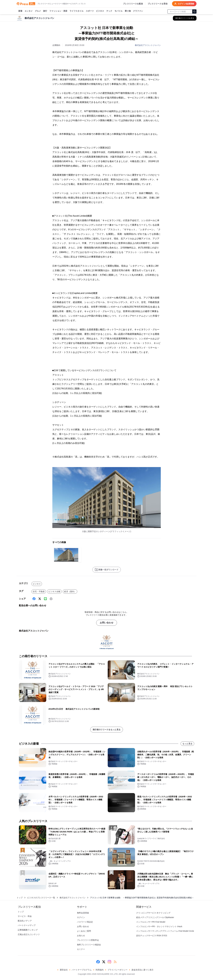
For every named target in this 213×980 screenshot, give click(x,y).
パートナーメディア (27, 925)
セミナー (81, 949)
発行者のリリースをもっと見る (107, 730)
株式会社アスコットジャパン (148, 45)
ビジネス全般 (54, 591)
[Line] (45, 599)
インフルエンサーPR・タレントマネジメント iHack (159, 926)
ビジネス (100, 11)
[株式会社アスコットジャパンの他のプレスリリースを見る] (185, 18)
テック (109, 11)
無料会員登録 (83, 913)
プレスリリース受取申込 (88, 940)
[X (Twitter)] (40, 599)
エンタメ (29, 11)
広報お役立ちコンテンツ (29, 934)
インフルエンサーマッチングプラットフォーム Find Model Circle (165, 931)
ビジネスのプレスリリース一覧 (41, 898)
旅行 (45, 11)
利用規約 (100, 970)
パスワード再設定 (85, 922)
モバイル (119, 11)
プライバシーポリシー (118, 970)
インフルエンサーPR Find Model (151, 922)
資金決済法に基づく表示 (142, 970)
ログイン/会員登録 (184, 4)
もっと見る (187, 744)
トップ (20, 898)
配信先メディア (25, 921)
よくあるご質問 (84, 931)
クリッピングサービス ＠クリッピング (153, 913)
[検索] (194, 12)
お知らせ (81, 936)
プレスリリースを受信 (158, 4)
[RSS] (115, 962)
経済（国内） (70, 591)
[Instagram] (109, 962)
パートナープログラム (82, 970)
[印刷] (51, 599)
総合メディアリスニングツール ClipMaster (155, 917)
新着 (20, 11)
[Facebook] (34, 599)
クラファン (138, 11)
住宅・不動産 (39, 591)
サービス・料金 (25, 916)
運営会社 (64, 970)
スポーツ (90, 11)
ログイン (81, 917)
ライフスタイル (77, 11)
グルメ (38, 11)
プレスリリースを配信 (133, 4)
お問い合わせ (107, 623)
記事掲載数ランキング (28, 930)
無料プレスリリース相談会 (89, 945)
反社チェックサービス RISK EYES (152, 936)
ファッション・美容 (58, 11)
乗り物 (128, 11)
